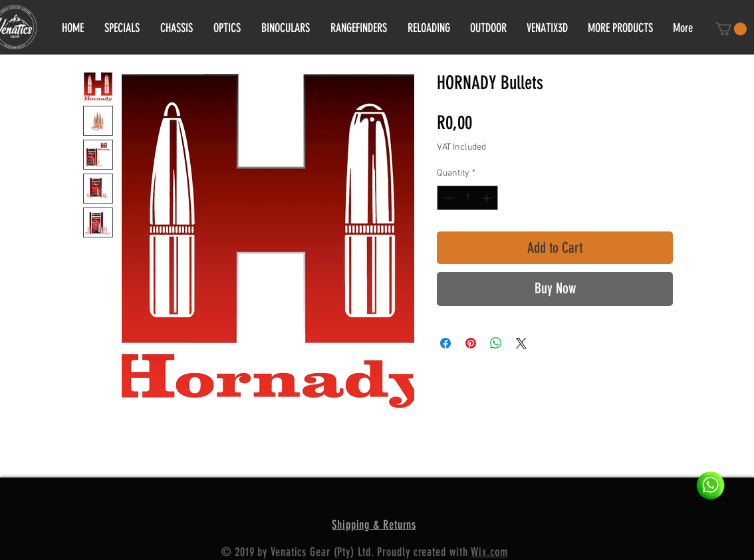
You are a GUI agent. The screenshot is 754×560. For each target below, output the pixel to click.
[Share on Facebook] (445, 343)
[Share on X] (521, 343)
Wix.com (489, 552)
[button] (731, 29)
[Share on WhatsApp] (496, 343)
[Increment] (488, 198)
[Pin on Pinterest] (471, 343)
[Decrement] (447, 198)
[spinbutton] (467, 198)
